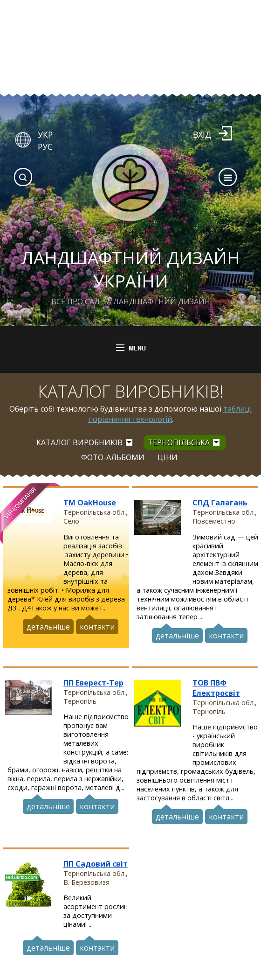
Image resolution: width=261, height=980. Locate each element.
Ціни (168, 457)
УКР (45, 134)
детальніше (48, 626)
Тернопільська (179, 442)
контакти (97, 626)
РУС (45, 147)
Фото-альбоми (113, 457)
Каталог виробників (79, 442)
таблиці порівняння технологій (170, 414)
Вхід (202, 134)
